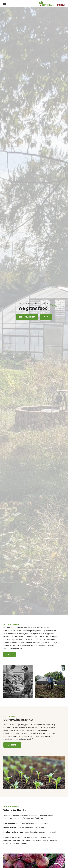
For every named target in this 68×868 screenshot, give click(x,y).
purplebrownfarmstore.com (36, 832)
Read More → (12, 745)
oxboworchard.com (26, 828)
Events (46, 317)
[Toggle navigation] (5, 4)
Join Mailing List (27, 317)
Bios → (9, 654)
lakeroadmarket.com (29, 823)
